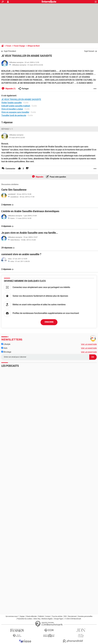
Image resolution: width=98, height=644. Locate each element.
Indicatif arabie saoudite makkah (16, 106)
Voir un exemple (89, 344)
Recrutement (72, 616)
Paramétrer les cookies (25, 619)
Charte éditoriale (31, 616)
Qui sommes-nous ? (12, 616)
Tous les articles (57, 616)
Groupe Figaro (59, 619)
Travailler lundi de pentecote (14, 115)
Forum (9, 46)
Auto (4, 348)
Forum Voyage (19, 46)
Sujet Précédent (10, 51)
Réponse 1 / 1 (7, 129)
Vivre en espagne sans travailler (15, 112)
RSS (65, 616)
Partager (24, 89)
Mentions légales (47, 619)
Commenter (10, 169)
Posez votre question (58, 177)
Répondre (39, 177)
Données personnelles (85, 616)
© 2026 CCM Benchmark (73, 619)
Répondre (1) (10, 89)
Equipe (22, 616)
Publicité (41, 616)
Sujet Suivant (89, 51)
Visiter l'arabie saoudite (11, 103)
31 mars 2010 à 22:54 (35, 65)
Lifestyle (6, 344)
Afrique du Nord (33, 46)
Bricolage (6, 352)
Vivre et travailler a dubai (12, 109)
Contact (48, 616)
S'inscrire (49, 322)
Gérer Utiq (37, 619)
